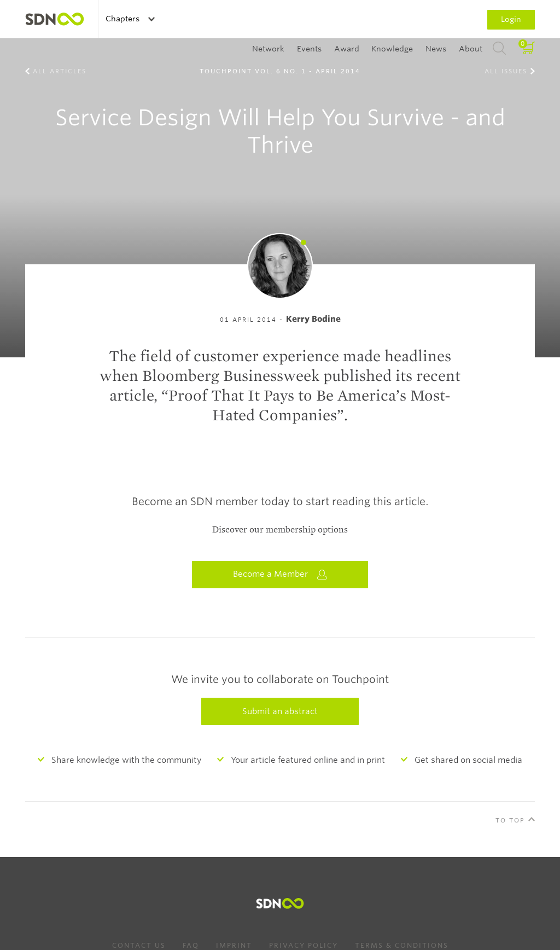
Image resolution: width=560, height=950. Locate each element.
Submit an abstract (280, 711)
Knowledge (392, 49)
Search (499, 49)
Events (309, 49)
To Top (510, 820)
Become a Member (280, 574)
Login (511, 19)
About (471, 49)
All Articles (60, 71)
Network (268, 49)
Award (347, 49)
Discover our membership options (280, 530)
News (436, 49)
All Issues (506, 71)
